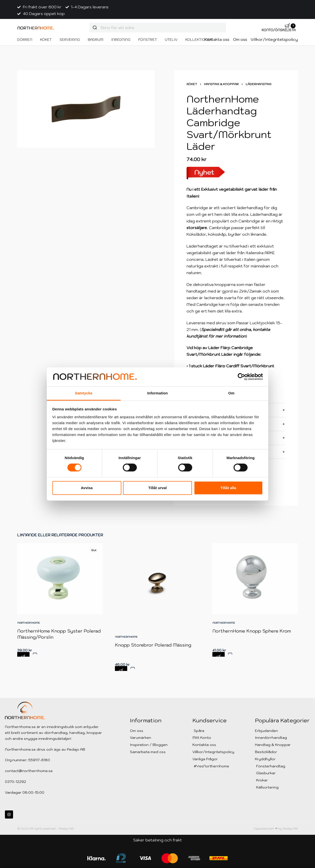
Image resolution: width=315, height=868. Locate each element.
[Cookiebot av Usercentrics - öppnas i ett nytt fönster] (241, 377)
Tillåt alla (228, 488)
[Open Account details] (279, 30)
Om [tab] (231, 393)
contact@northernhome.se (29, 771)
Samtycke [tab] (84, 393)
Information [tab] (157, 393)
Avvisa (87, 488)
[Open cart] (290, 26)
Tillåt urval (158, 488)
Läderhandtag (259, 84)
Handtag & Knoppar (221, 84)
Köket (192, 84)
